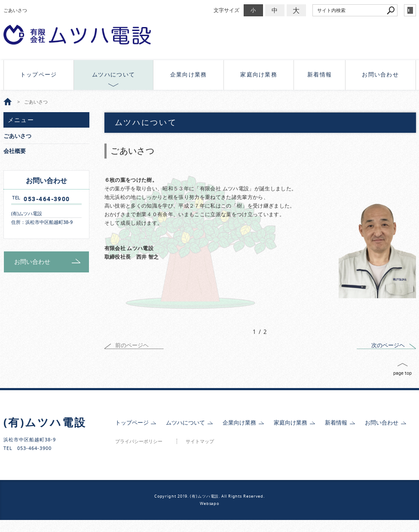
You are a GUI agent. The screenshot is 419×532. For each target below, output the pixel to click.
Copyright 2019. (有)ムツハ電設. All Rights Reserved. (209, 496)
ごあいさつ (17, 136)
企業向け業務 (189, 75)
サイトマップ (200, 442)
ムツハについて (113, 75)
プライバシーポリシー (139, 442)
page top (402, 373)
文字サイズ (226, 10)
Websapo (209, 504)
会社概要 (15, 151)
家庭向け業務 (259, 75)
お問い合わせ (380, 75)
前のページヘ (132, 345)
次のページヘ (388, 345)
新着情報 (320, 75)
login (410, 10)
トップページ (39, 75)
